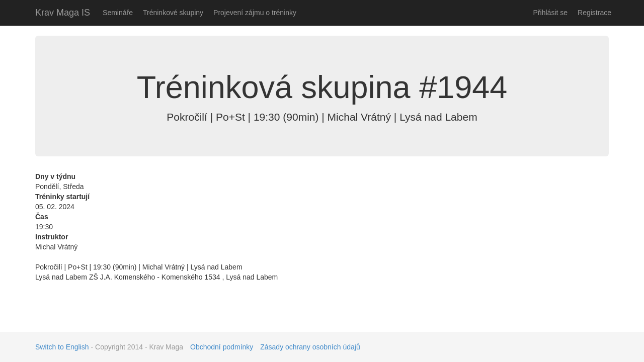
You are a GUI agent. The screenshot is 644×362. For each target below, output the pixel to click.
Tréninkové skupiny (173, 13)
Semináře (118, 13)
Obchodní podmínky (222, 347)
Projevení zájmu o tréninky (255, 13)
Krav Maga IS (63, 13)
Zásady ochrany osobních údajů (310, 347)
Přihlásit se (550, 13)
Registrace (594, 13)
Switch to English (62, 347)
